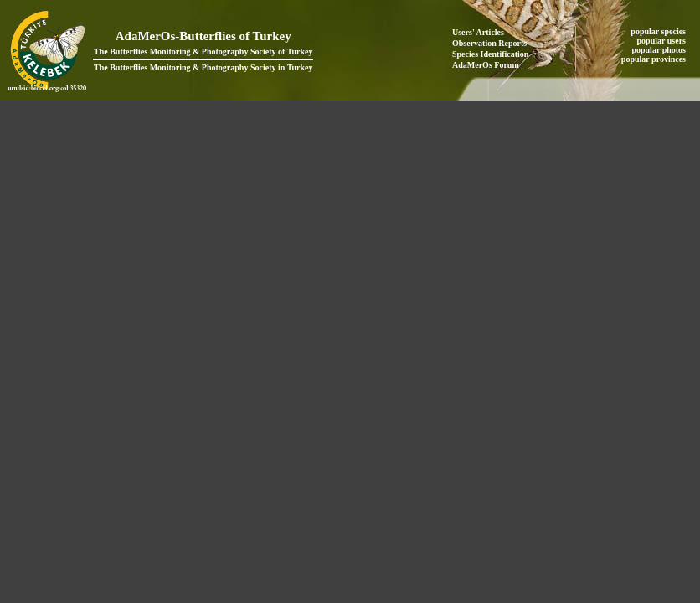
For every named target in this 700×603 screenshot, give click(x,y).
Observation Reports (489, 43)
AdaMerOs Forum (486, 65)
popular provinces (655, 59)
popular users (663, 41)
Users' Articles (478, 32)
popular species (659, 31)
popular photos (659, 50)
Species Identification (490, 54)
